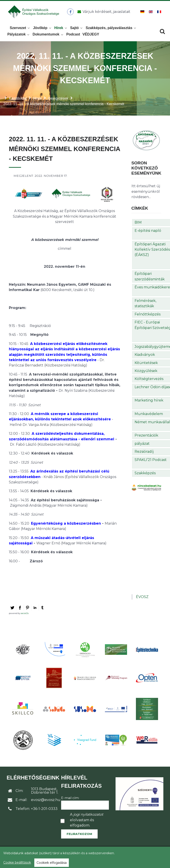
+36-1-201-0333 (44, 811)
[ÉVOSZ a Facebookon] (71, 13)
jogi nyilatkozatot (88, 817)
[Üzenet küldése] (103, 13)
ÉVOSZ (142, 599)
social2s (25, 616)
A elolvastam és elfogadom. (87, 823)
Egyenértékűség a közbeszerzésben (66, 526)
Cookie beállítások (17, 862)
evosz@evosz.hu (46, 802)
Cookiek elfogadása (52, 863)
